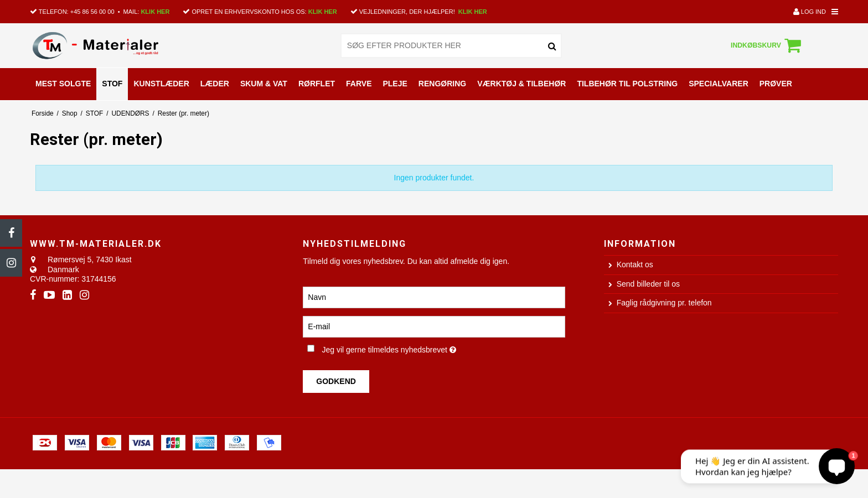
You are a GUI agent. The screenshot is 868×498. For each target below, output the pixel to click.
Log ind (810, 12)
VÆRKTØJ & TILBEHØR (521, 84)
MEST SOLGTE (63, 84)
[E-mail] (434, 326)
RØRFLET (317, 84)
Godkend (336, 381)
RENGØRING (442, 84)
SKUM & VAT (264, 84)
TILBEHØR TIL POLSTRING (627, 84)
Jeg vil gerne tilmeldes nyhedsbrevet (425, 348)
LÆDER (215, 84)
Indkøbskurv (768, 45)
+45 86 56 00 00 (92, 12)
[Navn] (434, 297)
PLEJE (395, 84)
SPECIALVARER (719, 84)
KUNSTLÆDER (161, 84)
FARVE (359, 84)
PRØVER (776, 84)
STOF (112, 84)
